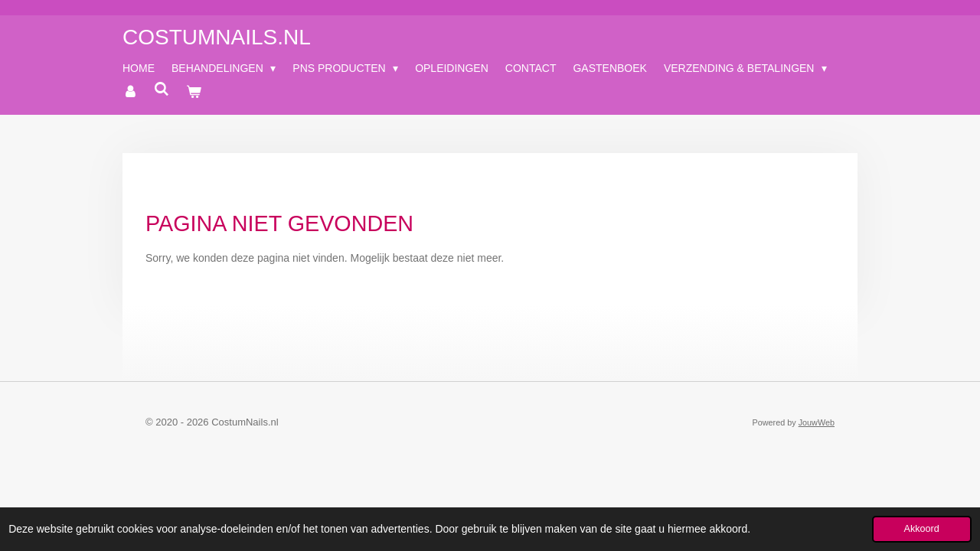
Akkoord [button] (922, 529)
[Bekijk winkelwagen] (194, 92)
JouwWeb (817, 422)
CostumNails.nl (217, 37)
